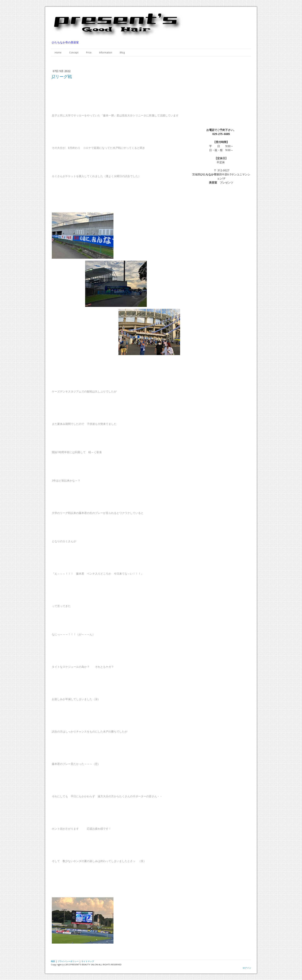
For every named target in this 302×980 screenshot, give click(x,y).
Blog (122, 53)
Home (58, 53)
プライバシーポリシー (68, 961)
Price (89, 53)
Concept (74, 53)
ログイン (247, 968)
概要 (53, 961)
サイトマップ (88, 961)
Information (106, 53)
